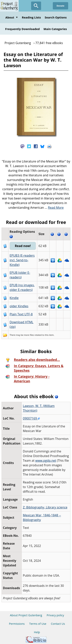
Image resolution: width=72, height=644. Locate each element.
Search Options (56, 17)
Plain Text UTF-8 (21, 314)
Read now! (23, 246)
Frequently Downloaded (22, 29)
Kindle (14, 298)
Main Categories (55, 29)
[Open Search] (36, 6)
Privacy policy (55, 615)
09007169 (31, 418)
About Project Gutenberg (26, 615)
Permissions (17, 624)
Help (37, 632)
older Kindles (19, 306)
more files (29, 335)
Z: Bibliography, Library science (45, 507)
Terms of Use (38, 624)
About (12, 17)
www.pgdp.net (46, 461)
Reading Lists (31, 17)
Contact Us (58, 624)
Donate (60, 6)
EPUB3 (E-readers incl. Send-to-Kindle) (22, 260)
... (54, 208)
